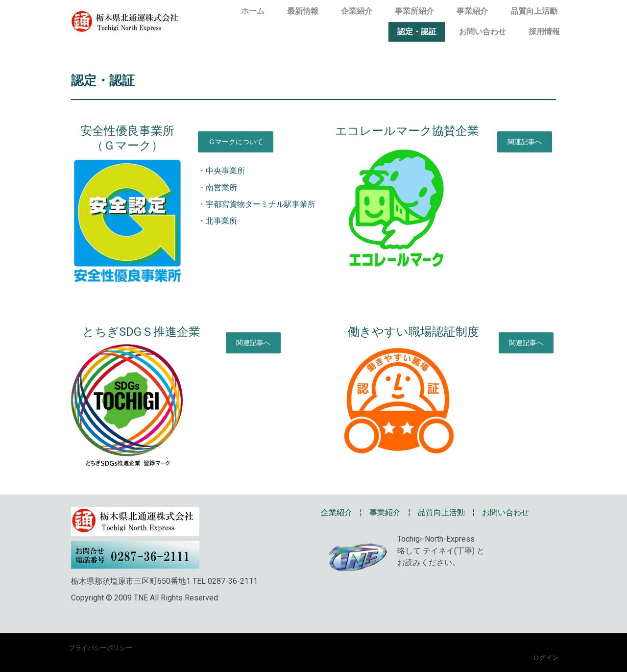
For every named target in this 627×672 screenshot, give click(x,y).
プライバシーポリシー (100, 647)
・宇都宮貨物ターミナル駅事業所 (257, 204)
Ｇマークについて (236, 142)
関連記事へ (525, 142)
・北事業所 (217, 221)
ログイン (546, 657)
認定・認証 (417, 32)
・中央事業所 (221, 171)
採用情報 (544, 32)
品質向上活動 (534, 11)
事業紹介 (472, 11)
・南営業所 (217, 187)
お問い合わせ (482, 32)
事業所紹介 (414, 11)
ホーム (253, 11)
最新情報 (303, 11)
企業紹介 (357, 11)
